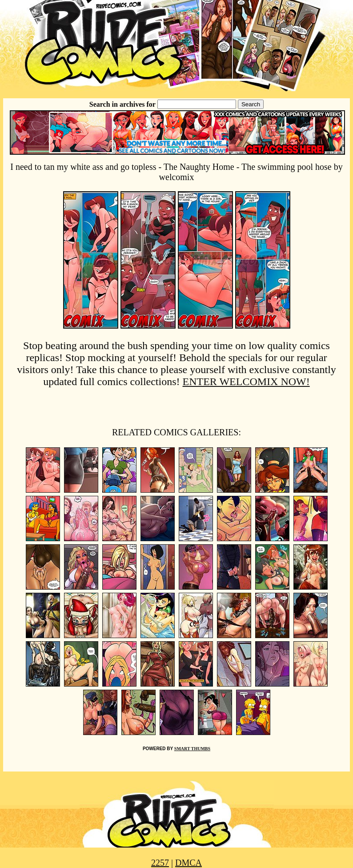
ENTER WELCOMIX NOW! (246, 382)
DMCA (189, 863)
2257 (160, 863)
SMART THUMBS (192, 749)
